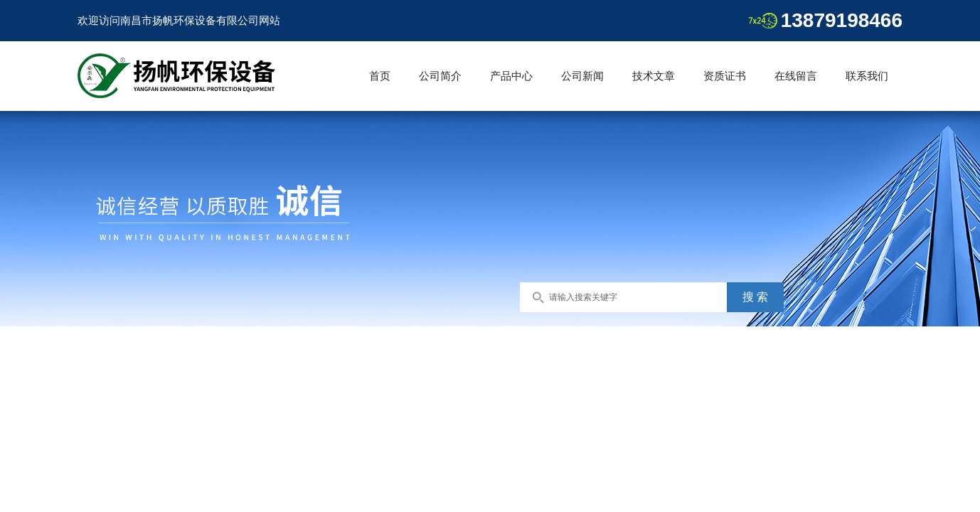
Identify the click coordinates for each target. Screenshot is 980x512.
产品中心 (511, 76)
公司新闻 (582, 76)
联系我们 (867, 76)
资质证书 (725, 76)
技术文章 (654, 76)
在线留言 (796, 76)
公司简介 (440, 76)
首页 (380, 76)
